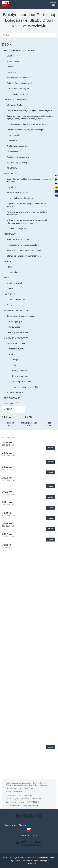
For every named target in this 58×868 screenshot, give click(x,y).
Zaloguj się (31, 863)
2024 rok (7, 467)
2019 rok (7, 524)
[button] (56, 175)
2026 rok (7, 443)
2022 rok (7, 492)
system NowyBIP (42, 861)
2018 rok (7, 545)
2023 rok (7, 478)
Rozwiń (50, 448)
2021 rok (7, 502)
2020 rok (7, 513)
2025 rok (7, 453)
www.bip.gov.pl (29, 836)
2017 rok (7, 534)
